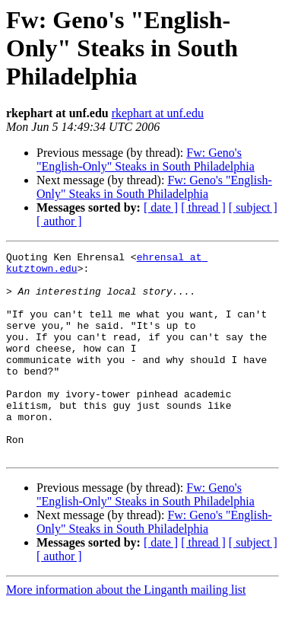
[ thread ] (203, 207)
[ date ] (161, 207)
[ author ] (59, 221)
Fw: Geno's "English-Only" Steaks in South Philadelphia (146, 159)
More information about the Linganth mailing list (126, 631)
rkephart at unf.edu (158, 113)
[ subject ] (253, 207)
